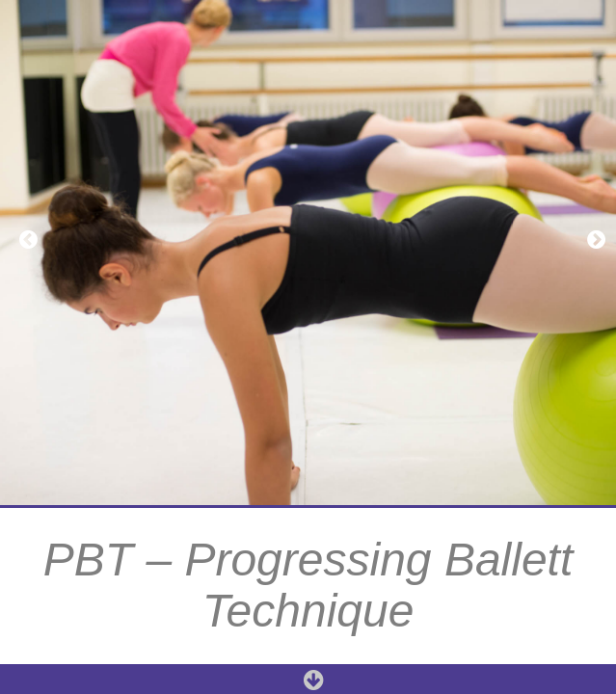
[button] (24, 240)
